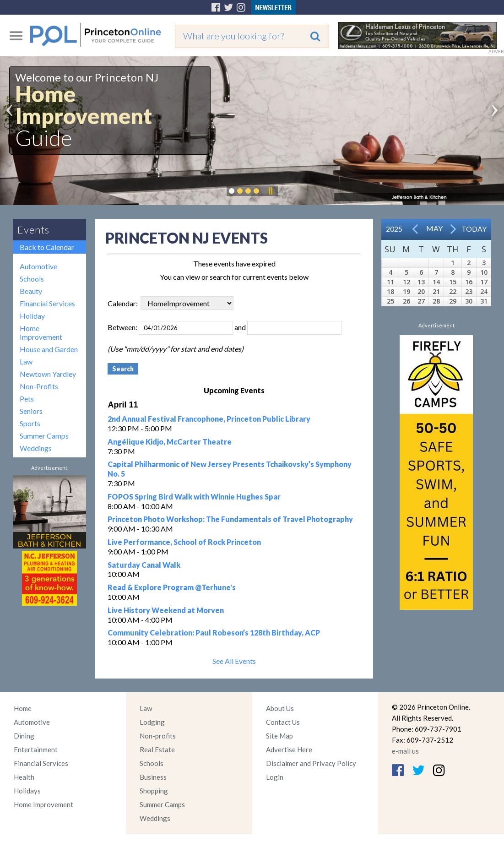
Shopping (154, 791)
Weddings (36, 448)
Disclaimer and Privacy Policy (311, 763)
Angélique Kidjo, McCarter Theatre (170, 442)
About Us (280, 708)
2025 (394, 229)
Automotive (38, 266)
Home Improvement (41, 332)
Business (153, 777)
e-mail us (405, 751)
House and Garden (49, 349)
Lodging (152, 722)
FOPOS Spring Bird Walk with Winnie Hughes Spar (194, 497)
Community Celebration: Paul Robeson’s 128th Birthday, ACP (214, 633)
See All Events (234, 661)
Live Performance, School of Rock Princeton (184, 542)
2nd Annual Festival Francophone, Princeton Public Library (209, 419)
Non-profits (158, 736)
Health (24, 777)
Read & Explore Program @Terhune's (172, 587)
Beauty (31, 291)
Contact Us (283, 722)
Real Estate (157, 749)
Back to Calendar (47, 247)
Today (474, 229)
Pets (27, 399)
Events (33, 230)
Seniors (31, 411)
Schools (32, 279)
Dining (24, 736)
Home (23, 708)
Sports (30, 423)
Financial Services (47, 303)
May (434, 228)
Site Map (279, 736)
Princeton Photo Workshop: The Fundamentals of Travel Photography (230, 519)
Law (26, 361)
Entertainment (36, 749)
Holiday (32, 316)
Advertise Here (289, 749)
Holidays (27, 791)
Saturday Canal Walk (144, 565)
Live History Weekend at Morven (166, 610)
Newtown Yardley (48, 374)
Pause (270, 191)
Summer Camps (44, 436)
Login (275, 777)
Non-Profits (39, 386)
